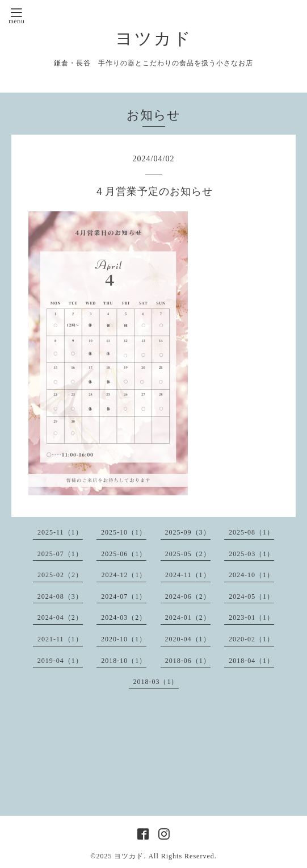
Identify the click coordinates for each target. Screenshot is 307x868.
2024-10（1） (251, 575)
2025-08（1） (251, 532)
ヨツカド (154, 38)
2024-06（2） (188, 596)
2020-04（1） (188, 639)
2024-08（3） (60, 596)
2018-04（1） (251, 661)
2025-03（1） (251, 554)
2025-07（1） (60, 554)
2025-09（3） (188, 532)
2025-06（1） (124, 554)
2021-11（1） (60, 639)
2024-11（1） (188, 575)
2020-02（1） (251, 639)
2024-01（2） (188, 617)
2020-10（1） (124, 639)
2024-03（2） (124, 617)
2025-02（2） (60, 575)
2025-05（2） (188, 554)
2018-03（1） (156, 682)
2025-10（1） (124, 532)
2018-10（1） (124, 661)
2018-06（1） (188, 661)
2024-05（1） (251, 596)
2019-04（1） (60, 661)
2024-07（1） (124, 596)
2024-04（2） (60, 617)
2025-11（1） (60, 532)
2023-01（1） (251, 617)
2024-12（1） (124, 575)
